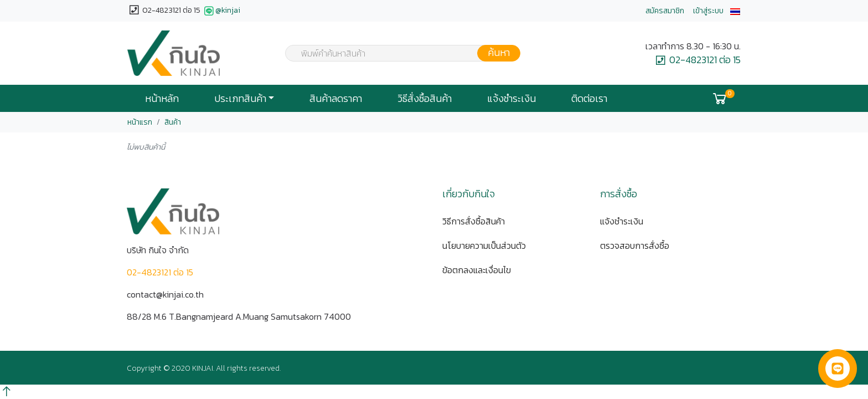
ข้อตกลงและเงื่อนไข (477, 270)
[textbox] (396, 54)
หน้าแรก (140, 122)
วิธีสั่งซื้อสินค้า (425, 99)
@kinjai (221, 11)
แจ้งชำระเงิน (512, 99)
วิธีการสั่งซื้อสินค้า (474, 221)
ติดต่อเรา (589, 99)
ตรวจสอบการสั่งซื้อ (635, 245)
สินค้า (173, 122)
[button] (735, 11)
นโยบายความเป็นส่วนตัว (484, 245)
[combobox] (396, 53)
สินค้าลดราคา (336, 99)
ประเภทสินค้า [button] (240, 99)
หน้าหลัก (162, 99)
